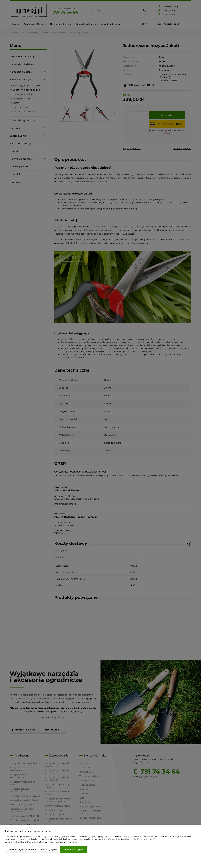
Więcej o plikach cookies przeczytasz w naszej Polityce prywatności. (41, 842)
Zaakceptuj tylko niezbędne (22, 850)
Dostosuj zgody (49, 850)
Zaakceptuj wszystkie (73, 850)
